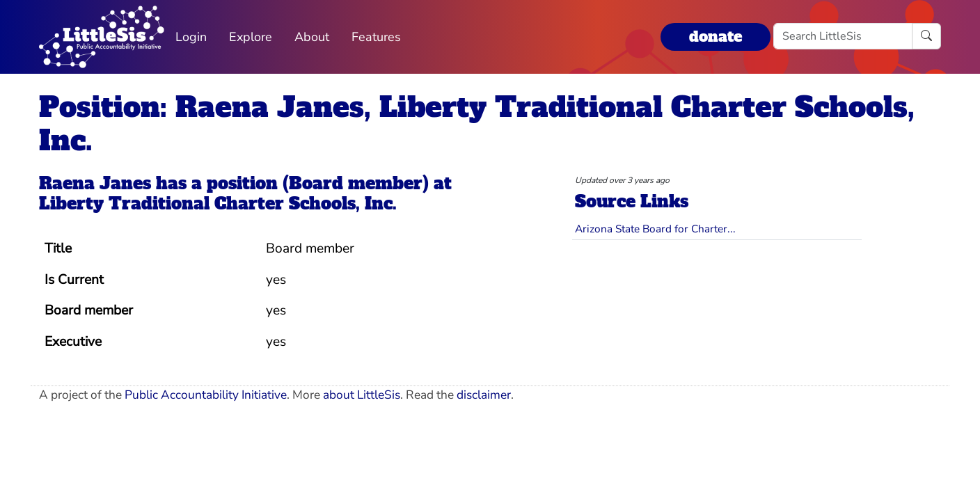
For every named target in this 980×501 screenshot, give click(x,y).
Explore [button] (251, 37)
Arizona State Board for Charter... (655, 229)
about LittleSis (362, 395)
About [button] (312, 37)
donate (716, 37)
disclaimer (484, 395)
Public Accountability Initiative (206, 395)
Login (191, 37)
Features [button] (376, 37)
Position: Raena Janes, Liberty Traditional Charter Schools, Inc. (477, 124)
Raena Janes (95, 183)
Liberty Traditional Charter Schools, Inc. (218, 204)
